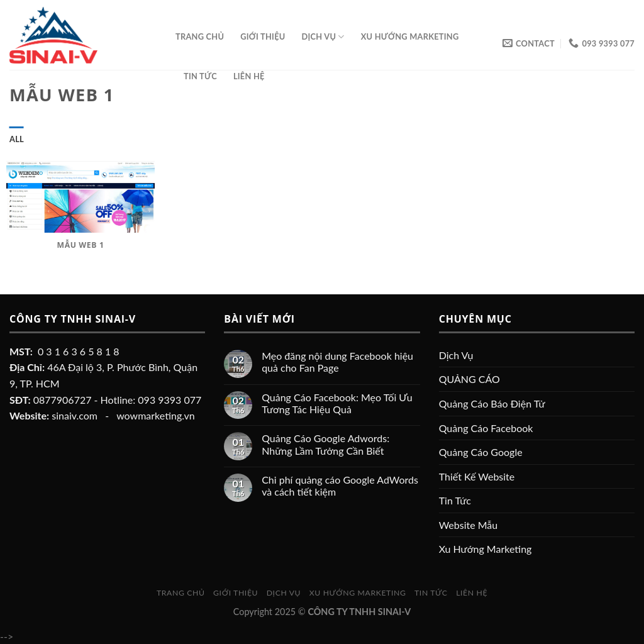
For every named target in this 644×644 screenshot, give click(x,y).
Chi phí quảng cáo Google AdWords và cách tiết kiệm (340, 486)
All (17, 139)
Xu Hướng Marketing (410, 36)
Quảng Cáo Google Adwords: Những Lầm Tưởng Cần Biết (325, 444)
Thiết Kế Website (477, 476)
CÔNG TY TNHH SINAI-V (359, 612)
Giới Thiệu (263, 36)
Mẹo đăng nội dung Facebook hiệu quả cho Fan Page (337, 362)
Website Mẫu (469, 525)
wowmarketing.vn (156, 415)
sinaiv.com (75, 415)
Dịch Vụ (323, 37)
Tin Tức (200, 76)
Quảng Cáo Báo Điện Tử (492, 403)
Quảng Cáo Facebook (486, 428)
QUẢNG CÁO (469, 379)
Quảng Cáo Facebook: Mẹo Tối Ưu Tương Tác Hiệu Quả (337, 403)
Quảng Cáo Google (481, 452)
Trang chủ (200, 36)
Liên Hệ (249, 76)
